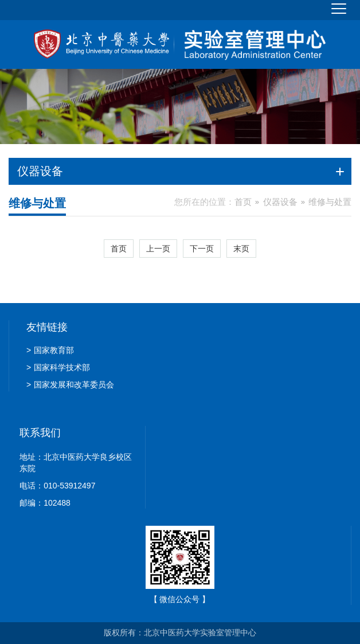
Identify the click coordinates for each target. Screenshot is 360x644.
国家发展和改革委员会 (70, 385)
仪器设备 (280, 202)
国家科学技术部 (58, 367)
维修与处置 (330, 202)
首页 (243, 202)
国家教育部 (50, 350)
